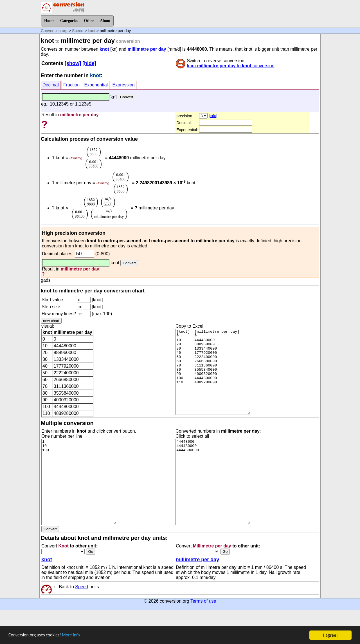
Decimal (51, 85)
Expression (124, 85)
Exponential (96, 85)
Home (49, 21)
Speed (78, 31)
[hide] (89, 63)
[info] (213, 116)
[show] (73, 63)
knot (91, 31)
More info (75, 635)
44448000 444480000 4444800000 (213, 482)
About (105, 21)
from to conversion (230, 66)
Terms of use (203, 601)
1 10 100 (79, 482)
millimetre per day (147, 49)
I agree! (330, 635)
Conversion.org (54, 31)
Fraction (71, 85)
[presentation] (94, 158)
